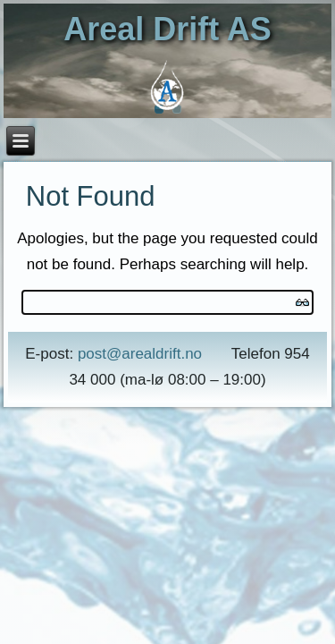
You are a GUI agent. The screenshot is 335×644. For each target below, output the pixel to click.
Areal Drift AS (167, 29)
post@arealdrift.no (140, 354)
